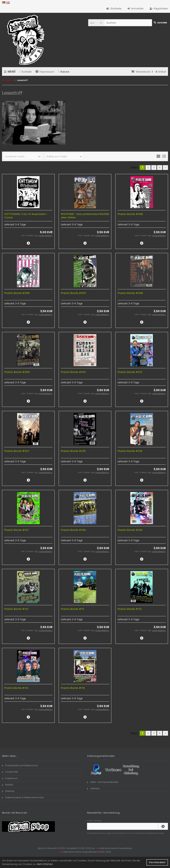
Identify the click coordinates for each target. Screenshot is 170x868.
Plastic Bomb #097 (74, 293)
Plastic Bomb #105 (73, 451)
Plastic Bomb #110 (16, 609)
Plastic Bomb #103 (17, 451)
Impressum (45, 72)
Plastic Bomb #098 (130, 293)
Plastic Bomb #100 (73, 372)
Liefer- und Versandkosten (103, 782)
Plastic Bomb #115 (73, 688)
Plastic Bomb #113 (129, 609)
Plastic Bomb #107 (17, 530)
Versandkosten (45, 236)
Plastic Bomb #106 (130, 451)
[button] (96, 23)
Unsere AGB (10, 772)
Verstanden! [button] (157, 862)
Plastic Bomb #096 (17, 293)
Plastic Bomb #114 (16, 688)
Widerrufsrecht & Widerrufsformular (23, 797)
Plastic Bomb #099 (17, 372)
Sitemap (8, 791)
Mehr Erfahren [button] (45, 864)
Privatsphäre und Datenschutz (20, 765)
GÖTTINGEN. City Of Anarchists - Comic (26, 216)
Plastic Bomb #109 (130, 530)
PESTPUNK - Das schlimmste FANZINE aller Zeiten (85, 216)
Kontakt (26, 72)
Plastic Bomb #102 (130, 372)
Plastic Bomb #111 (73, 609)
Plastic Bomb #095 (130, 214)
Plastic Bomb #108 (73, 530)
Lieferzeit (93, 788)
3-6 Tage (21, 224)
